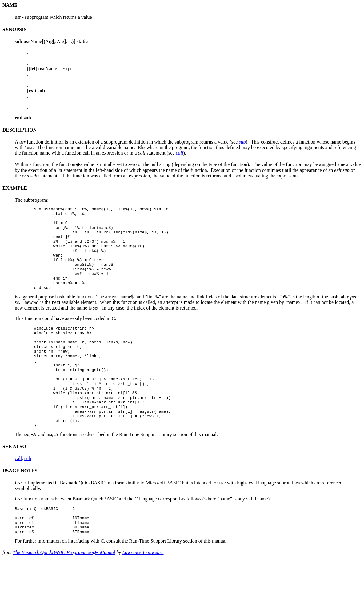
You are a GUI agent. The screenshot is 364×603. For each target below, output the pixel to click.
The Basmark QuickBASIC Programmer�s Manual (64, 595)
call (18, 495)
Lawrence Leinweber (143, 595)
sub (28, 495)
